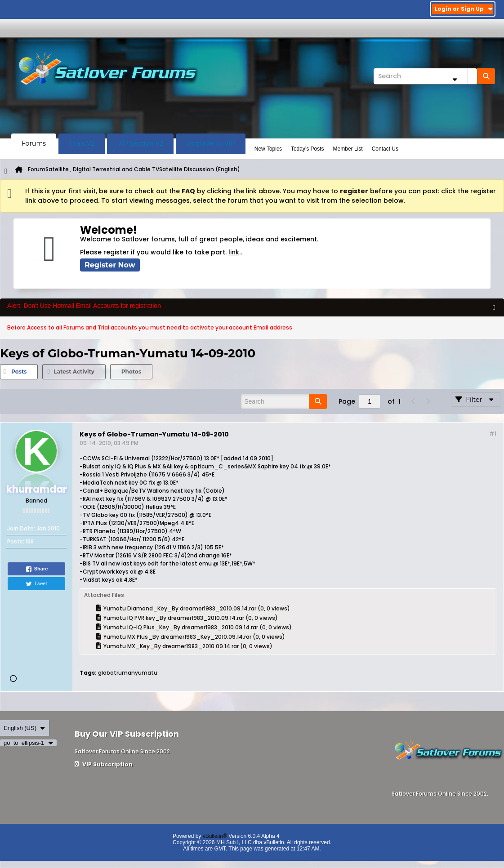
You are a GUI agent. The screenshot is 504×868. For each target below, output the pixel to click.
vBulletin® (215, 836)
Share (37, 569)
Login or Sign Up (464, 9)
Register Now (110, 265)
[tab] (19, 372)
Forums (34, 143)
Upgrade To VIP (211, 143)
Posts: (16, 541)
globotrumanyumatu (128, 673)
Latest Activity (74, 372)
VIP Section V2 (140, 143)
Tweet (36, 584)
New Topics (268, 149)
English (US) (25, 728)
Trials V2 (82, 143)
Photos (131, 372)
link (234, 252)
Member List (348, 149)
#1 (493, 434)
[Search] (425, 76)
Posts (19, 372)
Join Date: (21, 528)
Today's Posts (308, 149)
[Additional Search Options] (455, 79)
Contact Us (385, 149)
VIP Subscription (104, 764)
